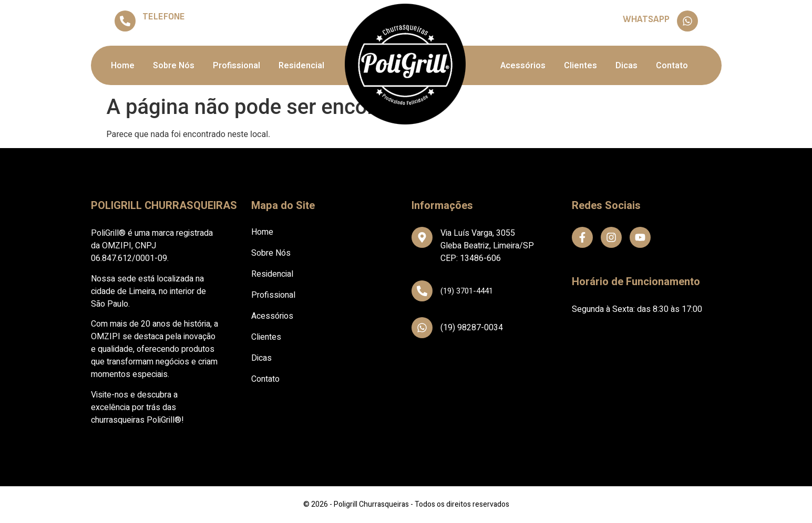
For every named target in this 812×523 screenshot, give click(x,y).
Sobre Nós (174, 66)
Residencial (301, 66)
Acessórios (523, 66)
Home (123, 66)
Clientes (580, 66)
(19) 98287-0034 (641, 29)
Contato (672, 66)
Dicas (626, 66)
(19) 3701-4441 (169, 29)
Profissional (237, 66)
